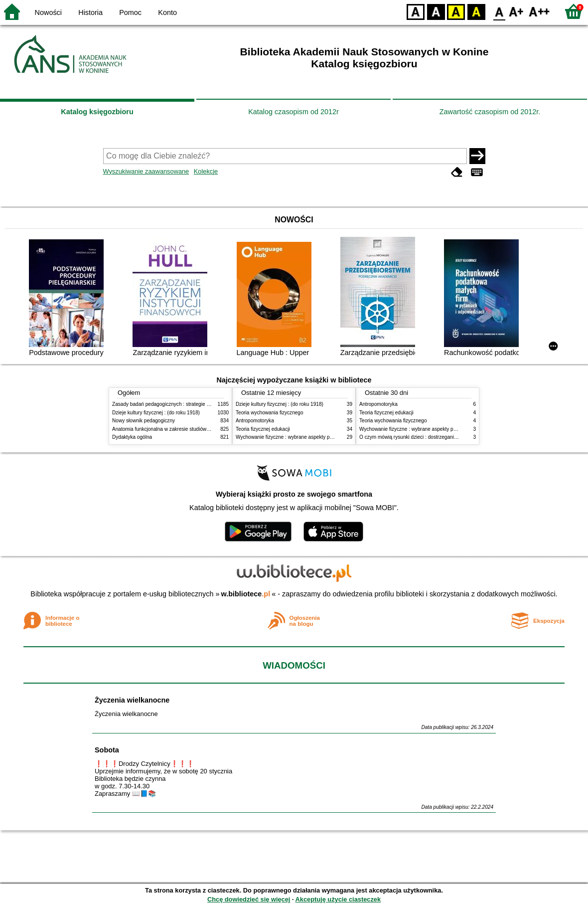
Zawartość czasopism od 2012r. (490, 112)
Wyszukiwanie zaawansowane (146, 171)
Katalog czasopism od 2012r (294, 112)
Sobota (107, 750)
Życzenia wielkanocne (132, 700)
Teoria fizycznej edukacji (263, 429)
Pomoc (130, 12)
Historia (90, 12)
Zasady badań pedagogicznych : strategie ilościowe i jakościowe (184, 404)
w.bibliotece (246, 594)
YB (456, 11)
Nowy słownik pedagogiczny (144, 421)
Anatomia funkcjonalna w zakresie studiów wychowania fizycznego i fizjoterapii (200, 429)
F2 (539, 11)
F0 (499, 11)
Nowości (48, 12)
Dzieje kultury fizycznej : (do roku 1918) (156, 413)
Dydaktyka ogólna (132, 437)
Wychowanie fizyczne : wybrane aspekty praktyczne (294, 437)
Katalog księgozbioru (97, 112)
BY (476, 11)
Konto (167, 12)
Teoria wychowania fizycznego (270, 413)
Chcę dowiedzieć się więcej (249, 899)
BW (436, 11)
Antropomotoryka (255, 421)
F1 (516, 11)
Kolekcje (206, 171)
